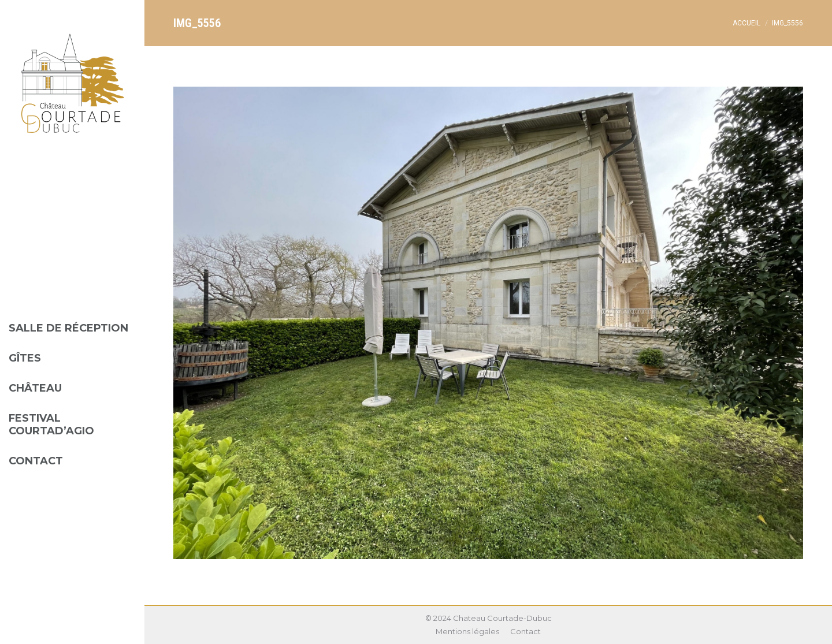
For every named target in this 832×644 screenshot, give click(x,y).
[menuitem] (72, 319)
